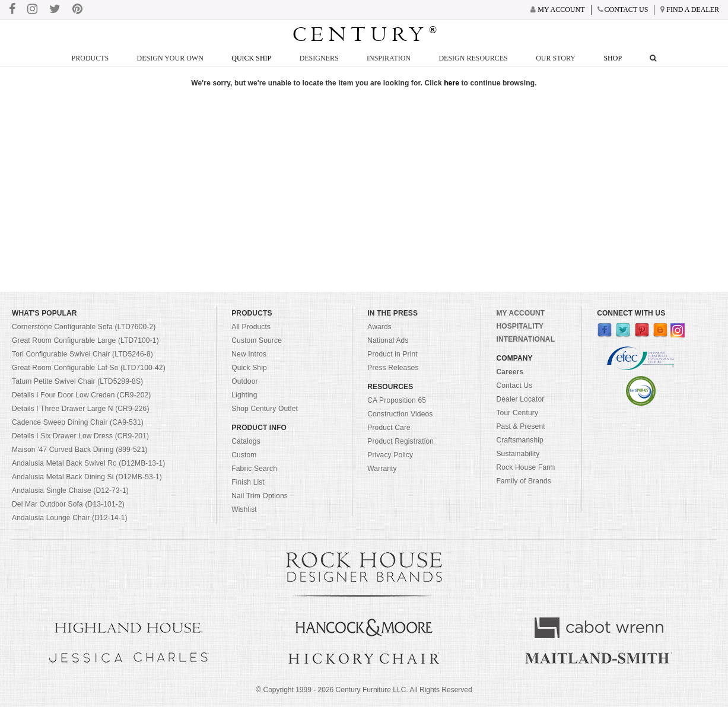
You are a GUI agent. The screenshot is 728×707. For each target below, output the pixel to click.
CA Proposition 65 (397, 400)
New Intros (249, 354)
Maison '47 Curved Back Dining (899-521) (80, 450)
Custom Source (257, 340)
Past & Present (520, 426)
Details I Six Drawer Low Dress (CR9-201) (80, 436)
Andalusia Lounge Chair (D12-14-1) (70, 518)
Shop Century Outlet (265, 409)
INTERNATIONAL (525, 339)
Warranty (382, 469)
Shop (613, 58)
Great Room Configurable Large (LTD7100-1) (85, 340)
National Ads (388, 340)
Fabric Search (254, 469)
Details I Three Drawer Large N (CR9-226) (81, 409)
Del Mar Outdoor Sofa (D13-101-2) (68, 504)
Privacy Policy (390, 455)
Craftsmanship (519, 440)
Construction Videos (400, 414)
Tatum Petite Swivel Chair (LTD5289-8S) (77, 381)
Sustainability (518, 454)
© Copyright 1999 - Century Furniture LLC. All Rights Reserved (364, 690)
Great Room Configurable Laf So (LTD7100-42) (89, 368)
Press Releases (393, 368)
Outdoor (244, 381)
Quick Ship (251, 58)
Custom (244, 455)
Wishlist (244, 509)
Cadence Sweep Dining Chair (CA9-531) (78, 422)
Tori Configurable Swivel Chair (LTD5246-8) (82, 354)
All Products (251, 327)
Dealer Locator (520, 399)
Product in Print (392, 354)
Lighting (244, 395)
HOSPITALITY (520, 326)
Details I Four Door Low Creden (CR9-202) (82, 395)
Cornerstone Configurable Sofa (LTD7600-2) (84, 327)
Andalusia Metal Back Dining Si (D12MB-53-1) (87, 477)
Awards (379, 327)
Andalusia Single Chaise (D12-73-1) (70, 491)
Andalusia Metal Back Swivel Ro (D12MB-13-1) (88, 463)
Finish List (248, 482)
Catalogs (246, 441)
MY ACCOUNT (520, 313)
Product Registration (400, 441)
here (452, 83)
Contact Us (514, 386)
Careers (510, 372)
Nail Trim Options (260, 496)
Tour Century (517, 413)
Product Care (389, 428)
